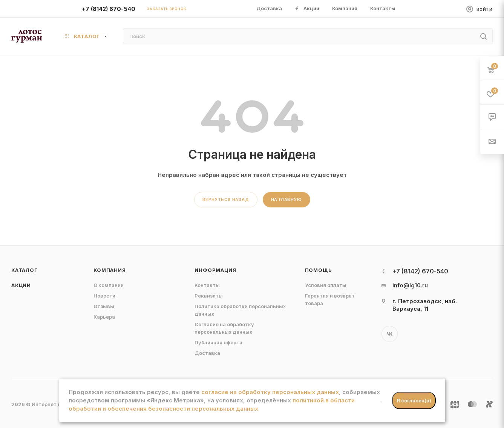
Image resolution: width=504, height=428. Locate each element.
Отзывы (104, 306)
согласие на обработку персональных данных (270, 392)
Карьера (104, 317)
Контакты (207, 285)
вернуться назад (226, 199)
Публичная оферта (218, 342)
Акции (21, 285)
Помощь (319, 270)
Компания (110, 270)
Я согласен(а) (414, 400)
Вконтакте (390, 334)
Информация (215, 270)
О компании (109, 285)
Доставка (207, 353)
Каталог (25, 270)
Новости (104, 296)
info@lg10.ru (410, 285)
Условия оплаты (326, 285)
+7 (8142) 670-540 (109, 9)
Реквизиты (209, 296)
